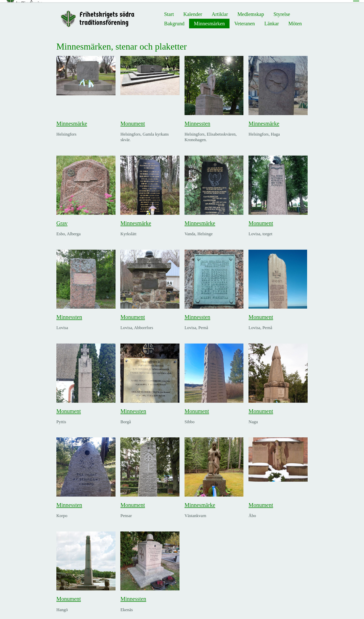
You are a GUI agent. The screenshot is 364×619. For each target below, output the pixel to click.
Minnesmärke (72, 121)
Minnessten (197, 121)
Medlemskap (251, 12)
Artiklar (220, 12)
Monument (133, 121)
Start (169, 12)
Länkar (272, 21)
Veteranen (245, 21)
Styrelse (282, 12)
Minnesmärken (209, 21)
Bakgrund (174, 21)
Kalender (193, 12)
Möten (295, 21)
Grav (62, 221)
